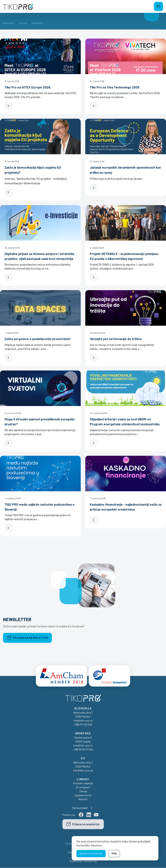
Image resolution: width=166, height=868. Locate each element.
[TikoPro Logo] (18, 6)
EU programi (83, 787)
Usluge (83, 791)
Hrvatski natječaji (83, 783)
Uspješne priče (83, 795)
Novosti (83, 799)
